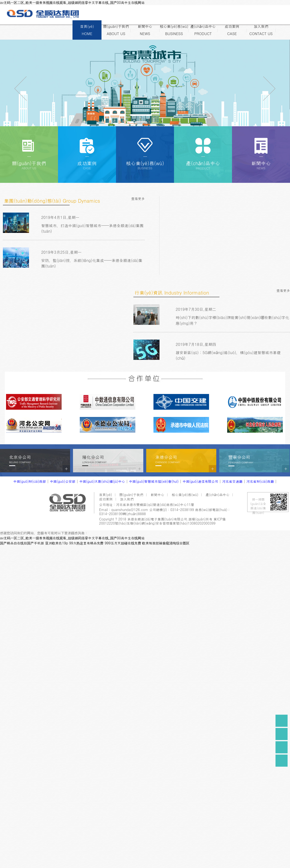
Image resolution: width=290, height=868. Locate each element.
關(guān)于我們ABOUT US (116, 30)
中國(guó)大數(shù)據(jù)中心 (102, 481)
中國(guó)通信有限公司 (200, 481)
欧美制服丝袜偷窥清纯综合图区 (166, 543)
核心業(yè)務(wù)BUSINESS (174, 30)
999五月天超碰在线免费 (123, 543)
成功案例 (106, 499)
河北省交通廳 (232, 481)
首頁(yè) (105, 495)
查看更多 (138, 199)
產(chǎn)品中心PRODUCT (203, 30)
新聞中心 (158, 495)
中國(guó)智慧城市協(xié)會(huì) (154, 481)
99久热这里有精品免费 (86, 543)
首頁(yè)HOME (87, 30)
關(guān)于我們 (131, 495)
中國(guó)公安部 (62, 481)
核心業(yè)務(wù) (185, 495)
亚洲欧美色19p (57, 543)
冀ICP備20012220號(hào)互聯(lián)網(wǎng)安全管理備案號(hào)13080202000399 (162, 521)
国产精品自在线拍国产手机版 (22, 543)
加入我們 (127, 499)
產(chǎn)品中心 (217, 495)
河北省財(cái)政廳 (260, 481)
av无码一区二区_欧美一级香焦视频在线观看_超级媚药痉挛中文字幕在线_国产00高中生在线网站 (72, 2)
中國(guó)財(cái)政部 (30, 481)
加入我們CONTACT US (261, 30)
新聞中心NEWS (145, 30)
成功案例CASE (232, 30)
